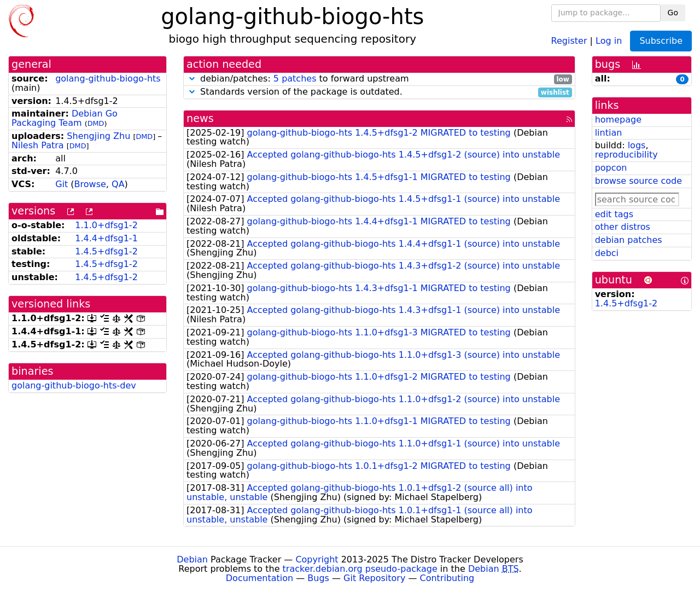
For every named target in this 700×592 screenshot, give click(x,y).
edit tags (614, 214)
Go (673, 13)
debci (607, 253)
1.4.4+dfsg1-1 (106, 238)
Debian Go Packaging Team (65, 118)
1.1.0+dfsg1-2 (106, 225)
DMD (96, 123)
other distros (623, 227)
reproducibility (626, 155)
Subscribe (661, 41)
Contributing (447, 578)
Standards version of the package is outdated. (379, 92)
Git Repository (374, 578)
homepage (618, 120)
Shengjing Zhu (98, 136)
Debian (192, 559)
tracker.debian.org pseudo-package (360, 569)
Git (62, 184)
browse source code (638, 181)
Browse (90, 184)
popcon (611, 168)
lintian (609, 133)
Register (569, 40)
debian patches (629, 240)
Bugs (318, 578)
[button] (192, 79)
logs (637, 145)
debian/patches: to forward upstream (379, 79)
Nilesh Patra (38, 145)
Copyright (317, 559)
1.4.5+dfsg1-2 (106, 251)
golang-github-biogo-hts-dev (74, 385)
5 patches (295, 79)
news (200, 118)
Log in (609, 40)
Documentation (259, 578)
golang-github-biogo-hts (108, 79)
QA (118, 184)
